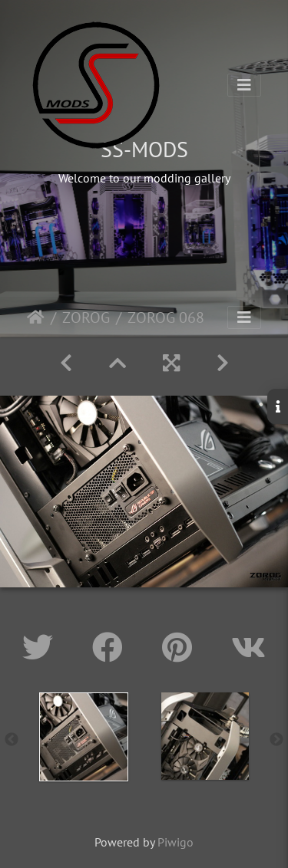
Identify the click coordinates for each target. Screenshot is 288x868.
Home (36, 317)
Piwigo (175, 842)
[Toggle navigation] (244, 85)
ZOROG (86, 317)
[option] (84, 737)
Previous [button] (12, 740)
